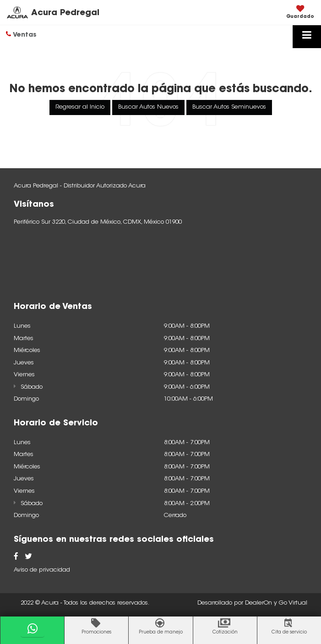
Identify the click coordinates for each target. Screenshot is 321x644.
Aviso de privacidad (42, 570)
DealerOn (258, 603)
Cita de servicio (289, 633)
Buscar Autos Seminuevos (229, 107)
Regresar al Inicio (80, 107)
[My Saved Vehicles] (300, 13)
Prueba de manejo (161, 633)
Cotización (225, 633)
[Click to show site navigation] (307, 37)
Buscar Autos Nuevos (148, 107)
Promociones (96, 633)
